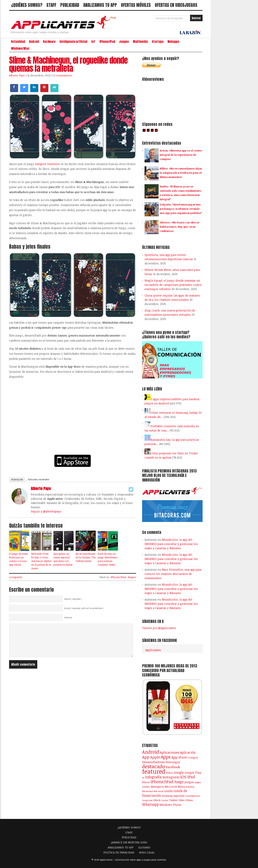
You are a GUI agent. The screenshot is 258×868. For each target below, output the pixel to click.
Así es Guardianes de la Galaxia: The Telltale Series (86, 557)
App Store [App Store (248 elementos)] (179, 757)
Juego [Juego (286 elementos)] (179, 782)
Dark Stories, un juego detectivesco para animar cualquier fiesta (108, 559)
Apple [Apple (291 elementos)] (155, 757)
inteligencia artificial (73, 42)
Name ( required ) (73, 599)
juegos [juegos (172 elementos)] (189, 782)
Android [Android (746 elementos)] (151, 752)
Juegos (124, 42)
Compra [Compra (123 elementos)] (193, 758)
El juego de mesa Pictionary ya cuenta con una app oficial (18, 559)
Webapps (173, 42)
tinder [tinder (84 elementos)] (165, 800)
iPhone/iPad (107, 42)
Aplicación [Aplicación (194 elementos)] (188, 752)
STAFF (51, 5)
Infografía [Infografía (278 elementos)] (153, 777)
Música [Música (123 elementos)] (182, 787)
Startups (158, 42)
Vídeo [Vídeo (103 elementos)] (182, 800)
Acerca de (17, 479)
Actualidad (18, 42)
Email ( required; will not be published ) (84, 608)
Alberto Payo (17, 75)
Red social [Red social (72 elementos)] (159, 791)
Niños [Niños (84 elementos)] (191, 787)
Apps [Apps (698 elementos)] (166, 757)
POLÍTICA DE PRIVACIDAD (119, 852)
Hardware (49, 42)
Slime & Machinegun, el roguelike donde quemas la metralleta (68, 64)
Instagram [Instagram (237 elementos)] (171, 777)
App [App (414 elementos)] (146, 757)
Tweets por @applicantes (159, 628)
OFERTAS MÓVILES (136, 5)
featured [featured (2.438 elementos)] (154, 771)
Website (68, 618)
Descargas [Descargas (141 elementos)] (173, 762)
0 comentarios (63, 75)
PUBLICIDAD (70, 5)
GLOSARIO (144, 847)
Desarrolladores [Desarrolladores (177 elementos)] (153, 762)
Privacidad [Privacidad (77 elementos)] (148, 791)
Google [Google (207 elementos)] (179, 772)
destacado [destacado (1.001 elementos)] (154, 766)
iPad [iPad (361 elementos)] (191, 777)
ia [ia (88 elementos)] (143, 777)
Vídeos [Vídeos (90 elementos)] (189, 800)
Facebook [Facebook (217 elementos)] (173, 767)
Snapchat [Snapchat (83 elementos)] (147, 800)
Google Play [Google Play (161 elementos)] (193, 772)
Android (34, 42)
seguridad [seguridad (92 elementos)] (179, 796)
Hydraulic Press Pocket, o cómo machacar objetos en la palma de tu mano (41, 561)
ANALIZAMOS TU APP (100, 5)
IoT (93, 42)
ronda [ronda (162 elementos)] (169, 791)
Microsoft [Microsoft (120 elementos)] (171, 787)
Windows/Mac (20, 48)
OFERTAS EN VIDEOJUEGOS (176, 5)
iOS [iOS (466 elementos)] (183, 777)
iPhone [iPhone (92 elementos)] (146, 782)
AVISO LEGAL (147, 852)
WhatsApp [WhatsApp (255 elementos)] (150, 804)
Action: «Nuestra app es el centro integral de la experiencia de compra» (181, 155)
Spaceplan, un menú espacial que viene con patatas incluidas (63, 559)
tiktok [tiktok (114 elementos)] (157, 800)
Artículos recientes (38, 479)
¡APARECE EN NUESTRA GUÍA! (129, 842)
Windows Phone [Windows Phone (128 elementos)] (170, 805)
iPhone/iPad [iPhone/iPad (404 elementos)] (162, 782)
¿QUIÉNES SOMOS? (27, 5)
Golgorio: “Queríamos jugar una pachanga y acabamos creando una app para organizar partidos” (181, 209)
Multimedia (140, 42)
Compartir (16, 577)
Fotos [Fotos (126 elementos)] (170, 773)
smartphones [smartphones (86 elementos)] (193, 796)
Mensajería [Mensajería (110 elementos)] (157, 787)
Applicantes (153, 650)
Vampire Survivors (47, 164)
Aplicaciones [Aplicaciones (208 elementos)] (170, 752)
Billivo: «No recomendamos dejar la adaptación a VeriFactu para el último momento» (181, 173)
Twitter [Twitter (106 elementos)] (173, 800)
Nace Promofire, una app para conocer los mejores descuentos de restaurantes (173, 574)
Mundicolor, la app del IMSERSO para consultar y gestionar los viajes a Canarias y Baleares (171, 544)
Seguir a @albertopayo (46, 511)
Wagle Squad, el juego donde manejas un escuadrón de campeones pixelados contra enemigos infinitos (173, 285)
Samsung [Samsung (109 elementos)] (167, 796)
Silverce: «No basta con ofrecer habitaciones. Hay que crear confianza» (179, 227)
